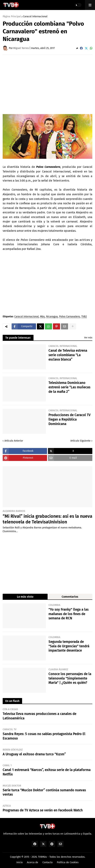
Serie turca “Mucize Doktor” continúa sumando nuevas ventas (44, 792)
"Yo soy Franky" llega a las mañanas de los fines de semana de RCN (69, 614)
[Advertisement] (49, 84)
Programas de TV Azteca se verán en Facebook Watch (43, 810)
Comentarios (70, 597)
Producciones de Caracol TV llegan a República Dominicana (70, 419)
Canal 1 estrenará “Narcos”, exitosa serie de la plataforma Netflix (47, 772)
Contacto (47, 862)
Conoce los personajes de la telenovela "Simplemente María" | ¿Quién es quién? (70, 678)
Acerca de (33, 862)
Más (42, 317)
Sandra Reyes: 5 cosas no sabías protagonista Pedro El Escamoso (44, 736)
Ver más (88, 338)
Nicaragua (52, 317)
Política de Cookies (68, 862)
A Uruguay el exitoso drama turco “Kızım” (34, 754)
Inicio (20, 862)
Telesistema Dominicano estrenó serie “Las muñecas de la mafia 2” (69, 387)
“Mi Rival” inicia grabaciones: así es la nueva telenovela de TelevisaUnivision (47, 519)
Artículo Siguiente (80, 441)
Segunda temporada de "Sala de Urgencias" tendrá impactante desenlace (69, 646)
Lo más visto (25, 597)
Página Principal (12, 17)
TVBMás (42, 857)
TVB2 (84, 317)
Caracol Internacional (35, 17)
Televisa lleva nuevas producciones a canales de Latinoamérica (39, 716)
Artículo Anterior (14, 441)
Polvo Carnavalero (70, 317)
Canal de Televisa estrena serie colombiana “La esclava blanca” (68, 355)
